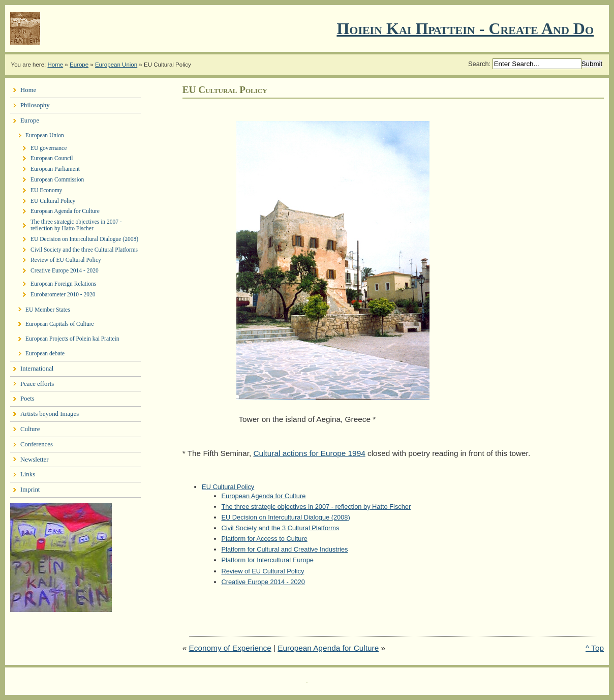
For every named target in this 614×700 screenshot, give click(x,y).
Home (55, 65)
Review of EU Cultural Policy (263, 571)
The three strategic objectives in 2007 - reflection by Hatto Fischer (316, 507)
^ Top (595, 648)
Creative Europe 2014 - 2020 (263, 582)
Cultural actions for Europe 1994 (309, 453)
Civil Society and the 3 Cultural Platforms (281, 528)
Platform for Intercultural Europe (268, 560)
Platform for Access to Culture (265, 539)
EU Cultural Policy (228, 487)
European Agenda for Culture (264, 496)
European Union (116, 65)
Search (479, 64)
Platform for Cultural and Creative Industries (285, 549)
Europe (79, 65)
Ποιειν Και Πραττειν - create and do (465, 28)
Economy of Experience (230, 648)
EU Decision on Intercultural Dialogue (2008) (286, 517)
